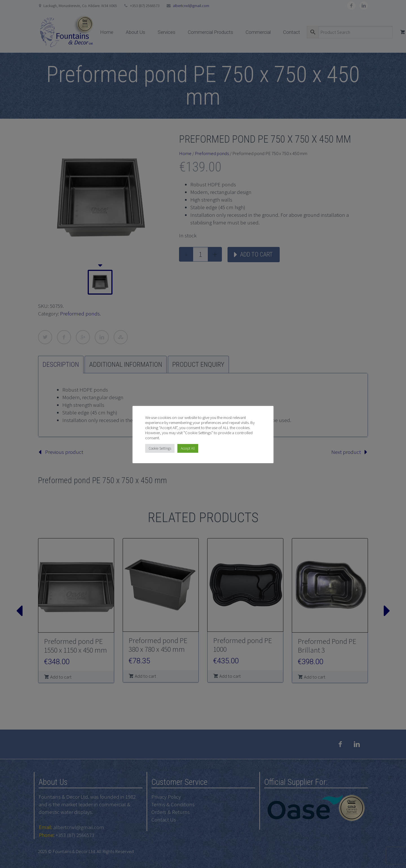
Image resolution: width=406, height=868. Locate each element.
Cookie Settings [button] (160, 448)
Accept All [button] (188, 448)
